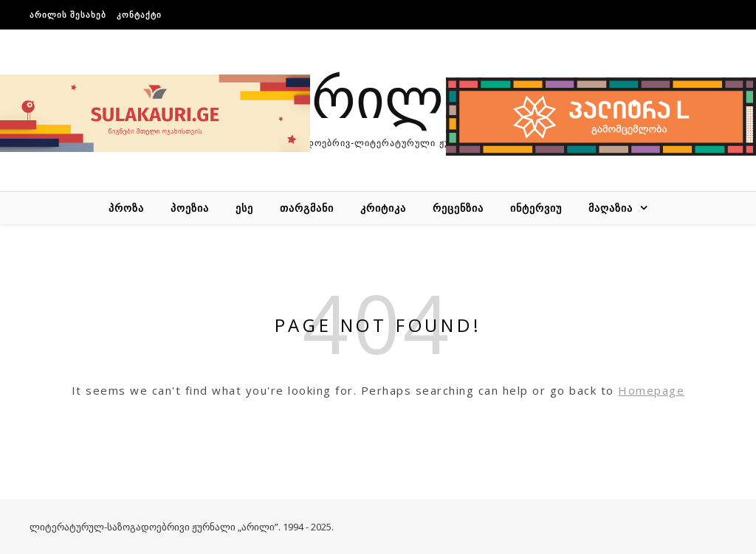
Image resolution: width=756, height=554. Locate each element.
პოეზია (190, 208)
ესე (244, 208)
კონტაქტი (139, 14)
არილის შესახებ (68, 14)
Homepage (651, 390)
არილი (378, 96)
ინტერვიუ (536, 208)
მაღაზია (611, 208)
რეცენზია (458, 208)
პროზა (126, 208)
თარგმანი (307, 208)
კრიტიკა (383, 208)
